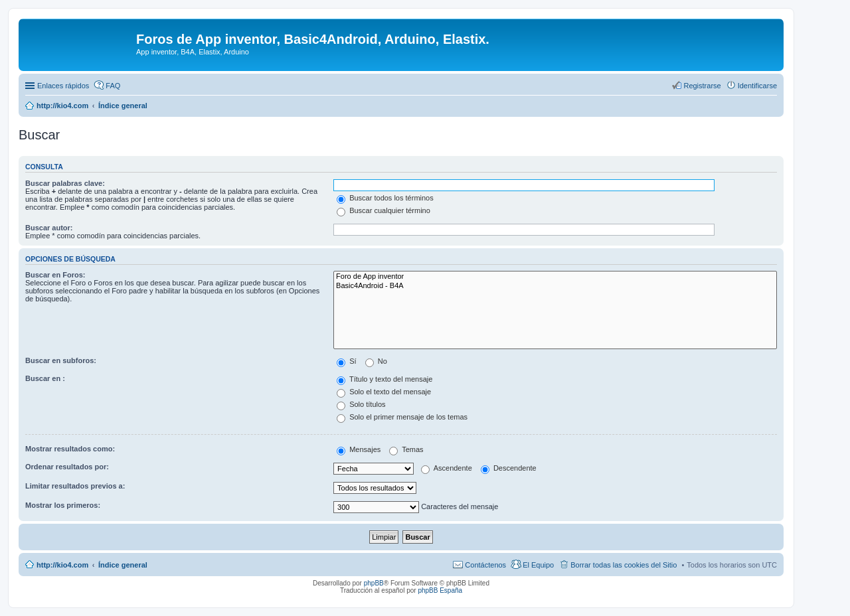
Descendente (509, 468)
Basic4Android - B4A (555, 286)
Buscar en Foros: (55, 275)
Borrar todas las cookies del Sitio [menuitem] (624, 565)
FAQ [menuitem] (113, 86)
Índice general (123, 565)
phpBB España (440, 590)
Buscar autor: (49, 228)
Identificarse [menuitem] (757, 86)
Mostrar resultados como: (70, 449)
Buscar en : (45, 378)
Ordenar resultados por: (67, 467)
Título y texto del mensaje (384, 379)
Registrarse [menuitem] (702, 86)
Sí (346, 361)
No (376, 361)
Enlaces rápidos (63, 86)
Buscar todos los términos (385, 198)
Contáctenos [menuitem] (485, 565)
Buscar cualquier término (383, 210)
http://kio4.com (62, 565)
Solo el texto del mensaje (384, 392)
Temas (406, 449)
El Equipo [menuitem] (538, 565)
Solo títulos (361, 404)
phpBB (374, 583)
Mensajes (359, 449)
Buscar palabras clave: (65, 183)
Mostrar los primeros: (63, 505)
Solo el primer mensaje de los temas (402, 417)
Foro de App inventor (555, 277)
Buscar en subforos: (61, 360)
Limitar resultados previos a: (75, 486)
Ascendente (447, 468)
